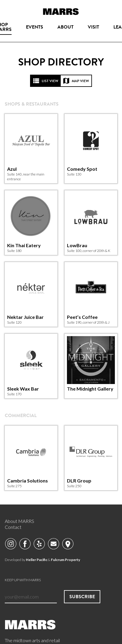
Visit (93, 27)
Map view (76, 81)
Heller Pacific (37, 560)
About (65, 27)
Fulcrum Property (65, 560)
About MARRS (19, 521)
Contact (13, 527)
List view (46, 81)
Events (35, 27)
